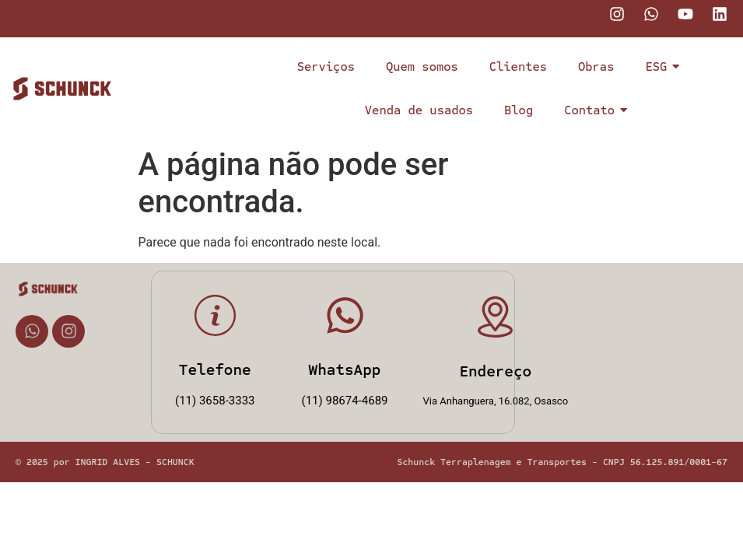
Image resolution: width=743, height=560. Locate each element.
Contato (593, 110)
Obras (596, 66)
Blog (519, 110)
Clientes (518, 66)
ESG (660, 66)
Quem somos (422, 66)
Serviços (326, 66)
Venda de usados (419, 110)
